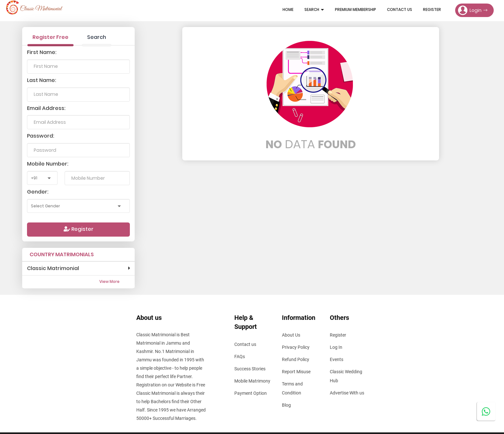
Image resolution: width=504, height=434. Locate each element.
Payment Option (251, 393)
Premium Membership (355, 9)
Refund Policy (296, 359)
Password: (41, 136)
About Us (291, 335)
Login (473, 10)
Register (432, 9)
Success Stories (250, 369)
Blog (286, 405)
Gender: (38, 192)
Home (288, 9)
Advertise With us (347, 393)
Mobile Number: (48, 164)
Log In (336, 347)
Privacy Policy (296, 347)
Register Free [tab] (50, 37)
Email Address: (46, 108)
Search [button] (314, 9)
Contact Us (400, 9)
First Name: (42, 52)
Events (337, 359)
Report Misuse (296, 372)
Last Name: (42, 80)
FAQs (240, 357)
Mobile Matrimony (252, 381)
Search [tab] (97, 37)
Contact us (245, 344)
